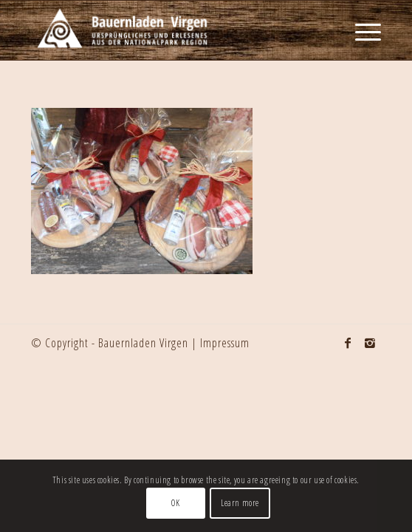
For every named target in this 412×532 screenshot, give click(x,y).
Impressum (225, 343)
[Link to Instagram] (370, 343)
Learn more (240, 503)
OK (175, 503)
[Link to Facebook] (348, 343)
